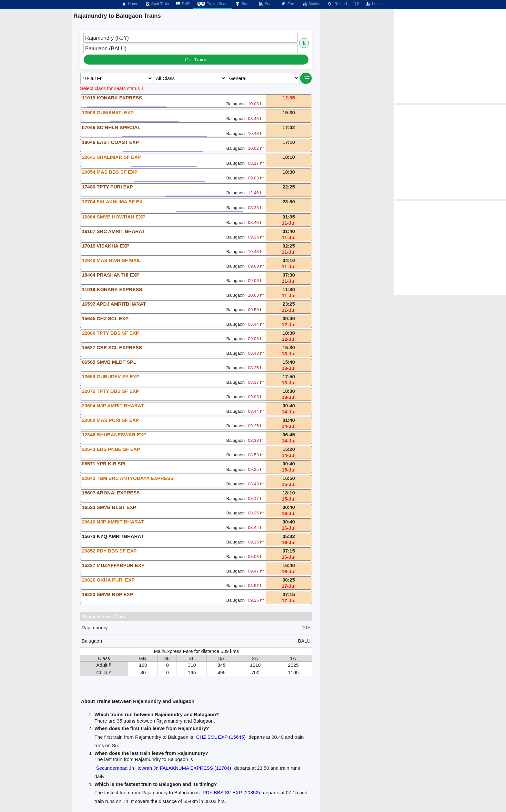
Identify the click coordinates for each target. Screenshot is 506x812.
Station (311, 4)
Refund (337, 4)
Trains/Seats (213, 4)
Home (130, 4)
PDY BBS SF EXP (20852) (231, 792)
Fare (288, 4)
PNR (182, 4)
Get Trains (196, 60)
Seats (266, 4)
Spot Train (157, 4)
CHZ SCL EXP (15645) (221, 737)
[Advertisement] (450, 56)
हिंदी (356, 4)
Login (374, 4)
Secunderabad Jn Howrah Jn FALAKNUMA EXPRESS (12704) (164, 768)
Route (243, 4)
